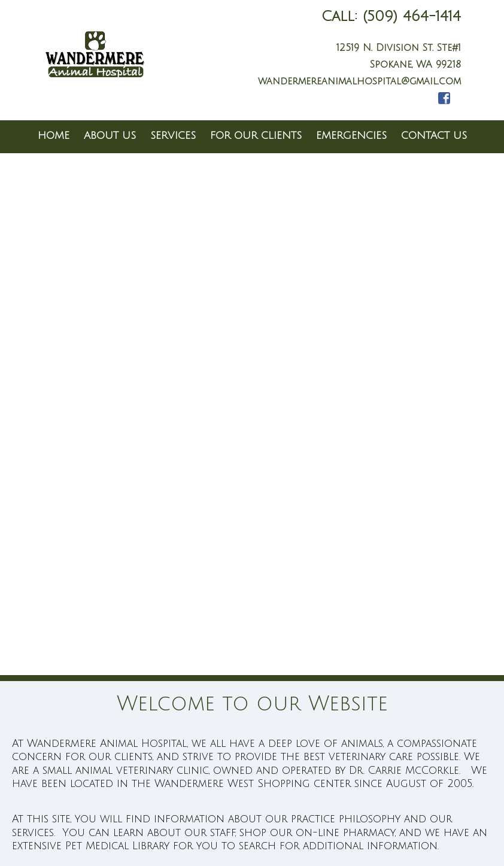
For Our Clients (256, 136)
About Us (110, 136)
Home (54, 136)
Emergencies (351, 136)
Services (173, 136)
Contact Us (434, 136)
